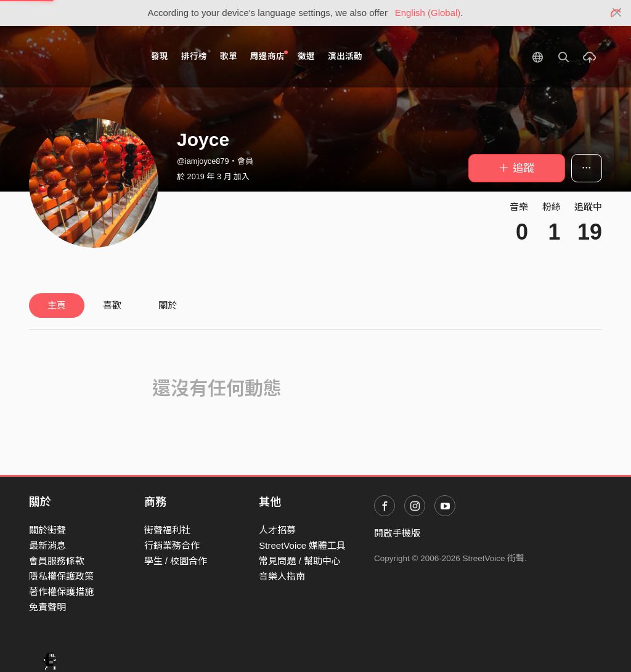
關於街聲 (47, 530)
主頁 (57, 305)
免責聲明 (47, 607)
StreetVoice (80, 57)
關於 (168, 305)
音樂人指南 (282, 576)
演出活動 (345, 56)
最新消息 (47, 545)
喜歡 (112, 305)
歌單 (229, 56)
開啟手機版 (397, 533)
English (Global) (428, 13)
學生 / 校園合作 (176, 561)
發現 (160, 56)
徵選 (306, 56)
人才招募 (277, 530)
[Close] (617, 13)
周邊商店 (269, 56)
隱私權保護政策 (61, 576)
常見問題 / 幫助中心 (300, 561)
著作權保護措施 (61, 592)
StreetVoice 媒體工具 (302, 545)
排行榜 (194, 56)
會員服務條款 (57, 561)
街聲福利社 (167, 530)
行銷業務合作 (172, 545)
